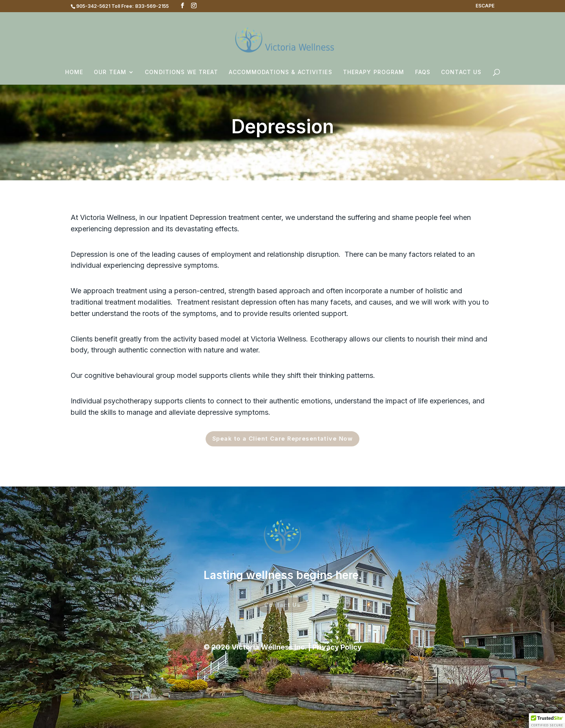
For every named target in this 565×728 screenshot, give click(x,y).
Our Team (110, 72)
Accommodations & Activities (280, 72)
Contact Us (461, 72)
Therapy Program (374, 72)
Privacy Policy (337, 647)
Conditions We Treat (181, 72)
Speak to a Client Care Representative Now (282, 439)
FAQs (423, 72)
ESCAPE (485, 6)
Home (74, 72)
